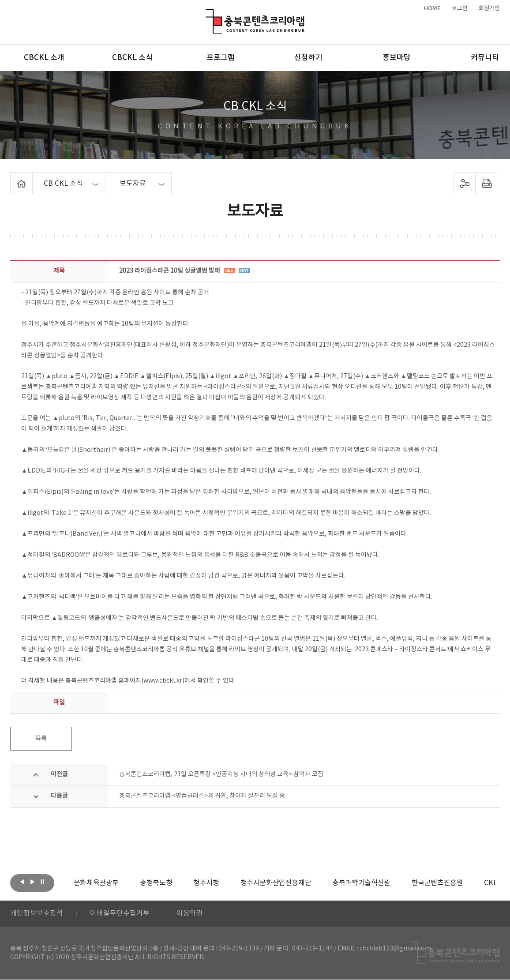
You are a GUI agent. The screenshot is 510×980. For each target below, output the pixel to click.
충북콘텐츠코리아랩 (208, 14)
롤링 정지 (42, 882)
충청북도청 (156, 883)
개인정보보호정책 (37, 914)
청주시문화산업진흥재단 (276, 883)
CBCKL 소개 (44, 58)
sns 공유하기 (465, 183)
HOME (432, 8)
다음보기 (32, 882)
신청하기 (308, 58)
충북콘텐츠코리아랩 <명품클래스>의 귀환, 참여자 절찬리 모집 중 (202, 796)
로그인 (460, 8)
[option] (96, 883)
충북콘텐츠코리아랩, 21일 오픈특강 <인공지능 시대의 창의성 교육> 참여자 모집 (221, 774)
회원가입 (489, 8)
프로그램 (221, 58)
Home (13, 177)
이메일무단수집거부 (120, 914)
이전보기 (22, 882)
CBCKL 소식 (132, 58)
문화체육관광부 (96, 883)
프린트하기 (486, 183)
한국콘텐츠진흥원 (437, 883)
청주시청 (206, 883)
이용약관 (190, 914)
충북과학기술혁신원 (361, 883)
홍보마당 (397, 58)
